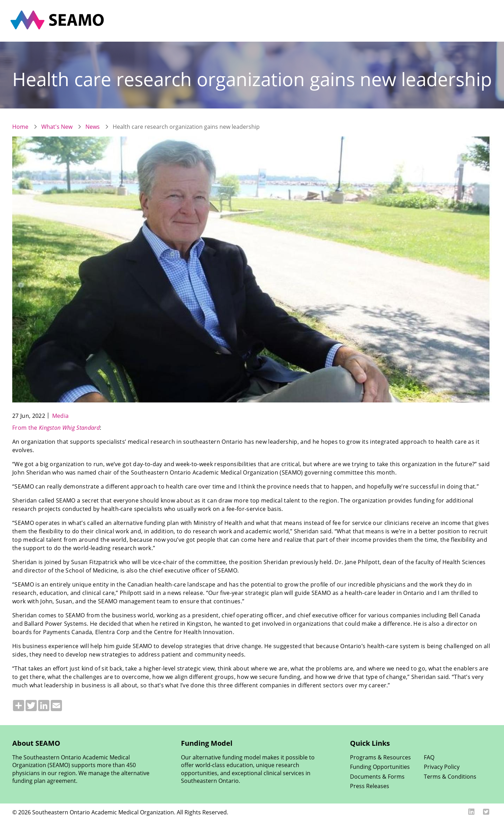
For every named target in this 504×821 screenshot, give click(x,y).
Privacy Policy (442, 767)
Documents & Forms (377, 777)
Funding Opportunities (380, 767)
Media (61, 416)
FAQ (429, 757)
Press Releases (370, 786)
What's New (57, 127)
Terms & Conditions (450, 777)
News (93, 127)
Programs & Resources (380, 757)
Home (20, 127)
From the (56, 428)
